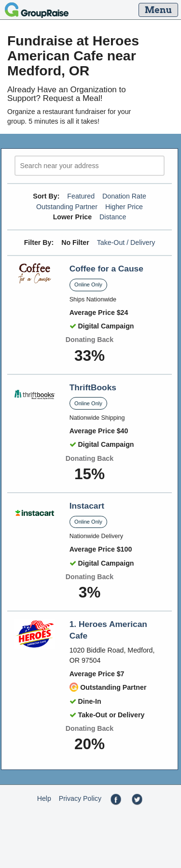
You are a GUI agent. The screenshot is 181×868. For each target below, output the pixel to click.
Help (44, 798)
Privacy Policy (80, 798)
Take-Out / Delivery (126, 242)
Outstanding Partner (67, 207)
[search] (90, 166)
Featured (81, 196)
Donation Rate (124, 196)
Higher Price (124, 207)
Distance (113, 217)
